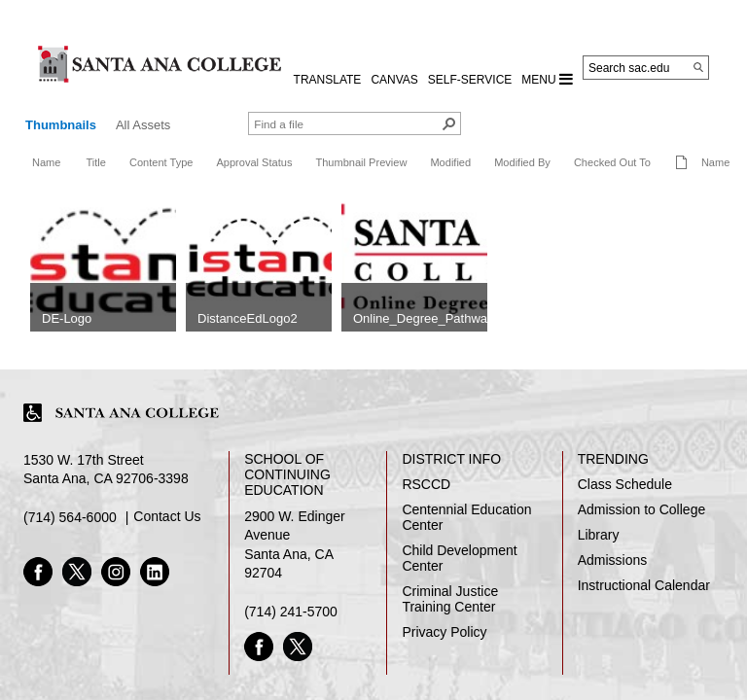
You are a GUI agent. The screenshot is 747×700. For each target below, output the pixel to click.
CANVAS (394, 80)
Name (46, 162)
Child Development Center (459, 558)
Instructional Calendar (644, 585)
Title (95, 162)
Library (599, 535)
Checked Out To (612, 162)
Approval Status (254, 162)
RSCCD (426, 484)
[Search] (698, 67)
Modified (450, 162)
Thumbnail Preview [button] (361, 162)
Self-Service (470, 80)
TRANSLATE (328, 80)
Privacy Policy (444, 632)
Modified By (522, 162)
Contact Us (167, 516)
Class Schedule (625, 484)
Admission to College (642, 509)
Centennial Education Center (466, 517)
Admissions (613, 560)
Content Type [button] (161, 162)
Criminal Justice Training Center (450, 599)
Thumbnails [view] (61, 125)
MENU (547, 79)
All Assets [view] (143, 125)
